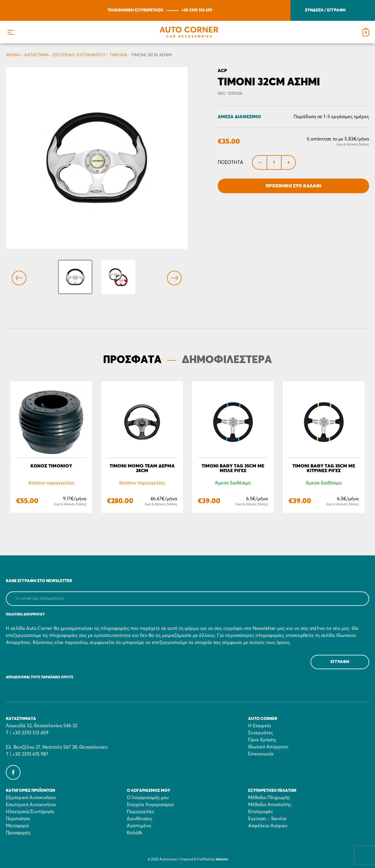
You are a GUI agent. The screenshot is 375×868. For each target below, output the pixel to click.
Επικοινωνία (261, 754)
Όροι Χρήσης (262, 740)
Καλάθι (134, 833)
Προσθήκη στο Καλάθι (294, 186)
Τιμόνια (118, 55)
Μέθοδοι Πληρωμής (269, 798)
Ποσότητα (230, 162)
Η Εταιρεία (260, 726)
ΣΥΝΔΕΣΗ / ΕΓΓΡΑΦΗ (325, 10)
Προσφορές (18, 833)
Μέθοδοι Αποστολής (270, 805)
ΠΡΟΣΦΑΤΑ (132, 360)
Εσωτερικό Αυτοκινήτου (79, 55)
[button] (11, 32)
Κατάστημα (37, 55)
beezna (222, 859)
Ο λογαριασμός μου (148, 798)
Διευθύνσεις (140, 819)
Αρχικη (13, 55)
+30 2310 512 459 (197, 10)
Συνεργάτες (261, 733)
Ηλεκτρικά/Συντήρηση (30, 812)
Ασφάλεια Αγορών (268, 826)
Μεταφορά (17, 826)
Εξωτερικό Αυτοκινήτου (31, 798)
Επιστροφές (261, 812)
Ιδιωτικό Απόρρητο (268, 747)
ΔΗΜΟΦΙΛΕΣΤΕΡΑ (227, 360)
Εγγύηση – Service (267, 819)
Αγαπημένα (139, 826)
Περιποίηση (18, 819)
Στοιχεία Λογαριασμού (150, 805)
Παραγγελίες (141, 812)
